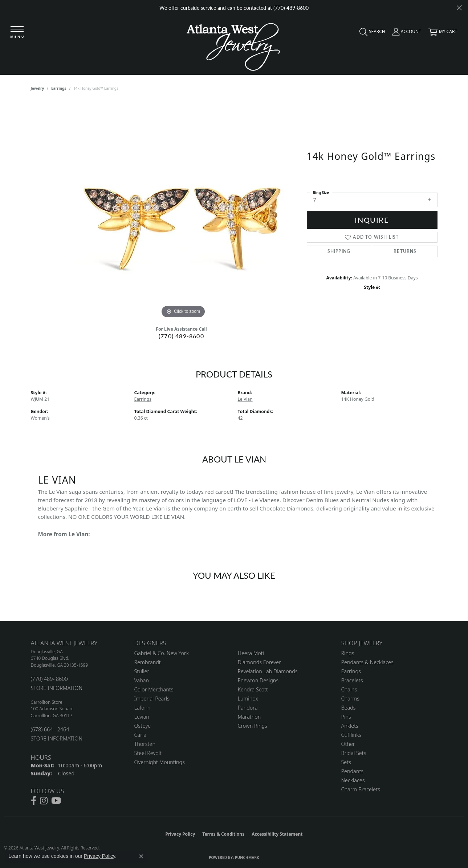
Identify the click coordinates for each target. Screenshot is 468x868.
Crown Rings (253, 726)
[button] (371, 33)
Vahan (142, 680)
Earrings (59, 88)
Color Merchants (154, 689)
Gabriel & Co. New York (162, 653)
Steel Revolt (148, 753)
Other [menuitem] (348, 744)
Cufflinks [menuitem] (351, 735)
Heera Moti (251, 653)
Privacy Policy (180, 834)
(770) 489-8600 (181, 336)
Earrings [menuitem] (351, 671)
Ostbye (143, 726)
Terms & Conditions (223, 834)
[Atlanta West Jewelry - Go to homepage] (233, 45)
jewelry (38, 88)
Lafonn (143, 708)
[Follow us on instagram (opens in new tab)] (44, 801)
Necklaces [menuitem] (353, 780)
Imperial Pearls (152, 699)
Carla (140, 735)
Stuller (142, 671)
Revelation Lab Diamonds (268, 671)
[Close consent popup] (141, 856)
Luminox (248, 699)
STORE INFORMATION (57, 688)
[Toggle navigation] (17, 33)
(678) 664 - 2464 (50, 729)
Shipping (339, 251)
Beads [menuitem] (349, 708)
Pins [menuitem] (346, 717)
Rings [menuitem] (348, 653)
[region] (183, 211)
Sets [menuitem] (346, 762)
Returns (405, 251)
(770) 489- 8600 (49, 679)
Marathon (249, 717)
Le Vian (245, 399)
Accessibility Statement (277, 834)
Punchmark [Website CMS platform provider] (247, 857)
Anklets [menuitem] (350, 726)
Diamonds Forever (259, 662)
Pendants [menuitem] (353, 771)
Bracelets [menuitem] (352, 680)
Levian (142, 717)
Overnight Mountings (160, 762)
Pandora (248, 708)
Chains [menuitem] (349, 689)
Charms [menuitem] (351, 699)
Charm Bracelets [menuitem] (361, 789)
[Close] (459, 8)
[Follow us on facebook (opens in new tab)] (34, 801)
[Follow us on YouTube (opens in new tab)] (56, 801)
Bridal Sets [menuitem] (354, 753)
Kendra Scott (253, 689)
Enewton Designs (258, 680)
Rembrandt (148, 662)
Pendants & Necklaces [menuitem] (367, 662)
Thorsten (145, 744)
